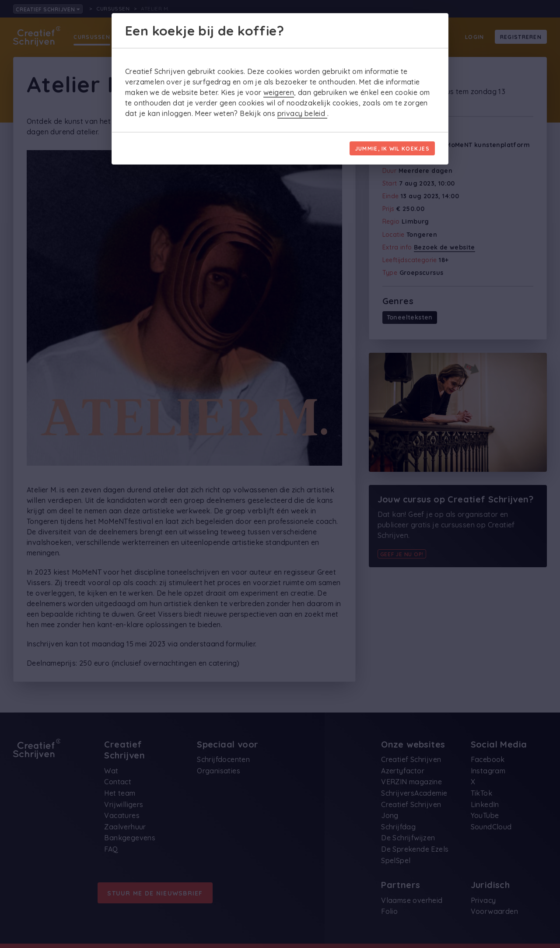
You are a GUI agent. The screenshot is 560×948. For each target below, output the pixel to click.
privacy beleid (302, 113)
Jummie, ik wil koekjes (392, 149)
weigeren (279, 92)
